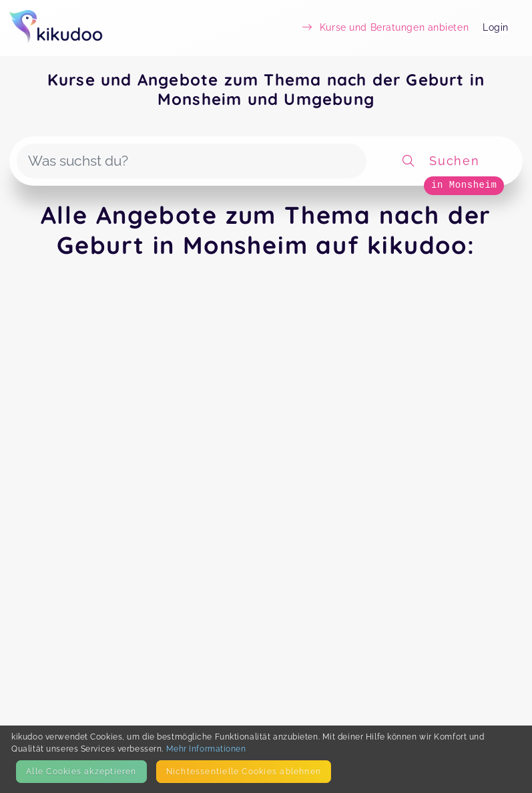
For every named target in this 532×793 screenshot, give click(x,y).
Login (496, 27)
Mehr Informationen (206, 749)
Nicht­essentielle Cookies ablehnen (244, 771)
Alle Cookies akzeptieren (81, 771)
